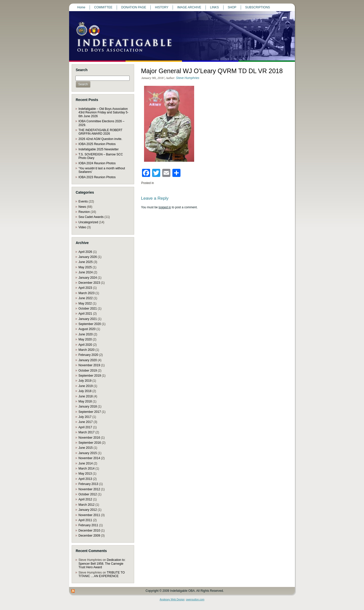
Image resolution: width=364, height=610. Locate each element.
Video (82, 227)
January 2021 (88, 319)
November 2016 (89, 438)
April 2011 (85, 520)
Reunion (84, 212)
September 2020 (90, 324)
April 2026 (85, 252)
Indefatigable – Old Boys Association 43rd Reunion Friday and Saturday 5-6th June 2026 (103, 113)
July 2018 (85, 391)
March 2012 (86, 505)
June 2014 (86, 463)
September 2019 (90, 376)
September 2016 (90, 443)
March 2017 (86, 432)
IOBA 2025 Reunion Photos (97, 144)
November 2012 (89, 489)
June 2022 (86, 298)
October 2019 (88, 371)
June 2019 (86, 386)
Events (83, 201)
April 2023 (85, 288)
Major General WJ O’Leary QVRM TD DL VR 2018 (212, 71)
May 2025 (85, 267)
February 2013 (88, 484)
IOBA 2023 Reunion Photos (97, 177)
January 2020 (88, 360)
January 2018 (88, 406)
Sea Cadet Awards (91, 217)
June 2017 (86, 422)
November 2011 (89, 515)
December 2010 (89, 531)
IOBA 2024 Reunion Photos (97, 163)
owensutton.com (195, 599)
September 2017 (90, 412)
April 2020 (85, 345)
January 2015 (88, 453)
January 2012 (88, 510)
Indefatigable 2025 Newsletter (99, 149)
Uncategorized (88, 222)
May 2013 (85, 474)
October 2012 (88, 494)
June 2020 (86, 334)
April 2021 (85, 314)
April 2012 (85, 499)
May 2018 (85, 401)
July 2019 (85, 381)
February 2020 (88, 355)
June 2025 (86, 262)
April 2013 (85, 479)
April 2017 (85, 427)
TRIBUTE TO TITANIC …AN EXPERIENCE (102, 574)
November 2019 (89, 365)
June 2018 (86, 396)
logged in (165, 207)
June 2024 (86, 272)
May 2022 (85, 303)
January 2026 (88, 257)
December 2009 (89, 536)
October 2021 (88, 309)
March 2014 (86, 469)
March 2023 (86, 293)
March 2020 (86, 350)
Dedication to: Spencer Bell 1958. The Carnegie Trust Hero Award (102, 564)
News (82, 207)
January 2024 (88, 278)
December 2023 (89, 283)
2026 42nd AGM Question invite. (100, 139)
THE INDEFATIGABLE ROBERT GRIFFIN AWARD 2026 (100, 132)
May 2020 (85, 339)
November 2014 (89, 458)
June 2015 (86, 448)
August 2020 (87, 329)
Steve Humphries (188, 78)
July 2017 (85, 417)
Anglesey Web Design (172, 599)
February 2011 (88, 525)
